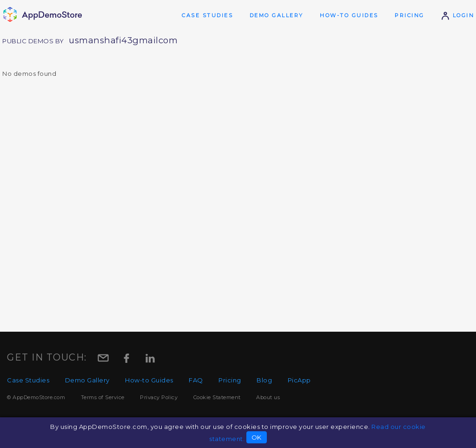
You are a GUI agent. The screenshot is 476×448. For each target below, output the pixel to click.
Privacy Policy (159, 397)
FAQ (196, 380)
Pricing (410, 15)
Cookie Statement (217, 397)
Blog (264, 380)
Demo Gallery (277, 15)
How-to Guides (349, 15)
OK (257, 437)
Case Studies (207, 15)
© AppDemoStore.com (36, 397)
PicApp (299, 380)
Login (457, 15)
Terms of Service (103, 397)
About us (268, 397)
